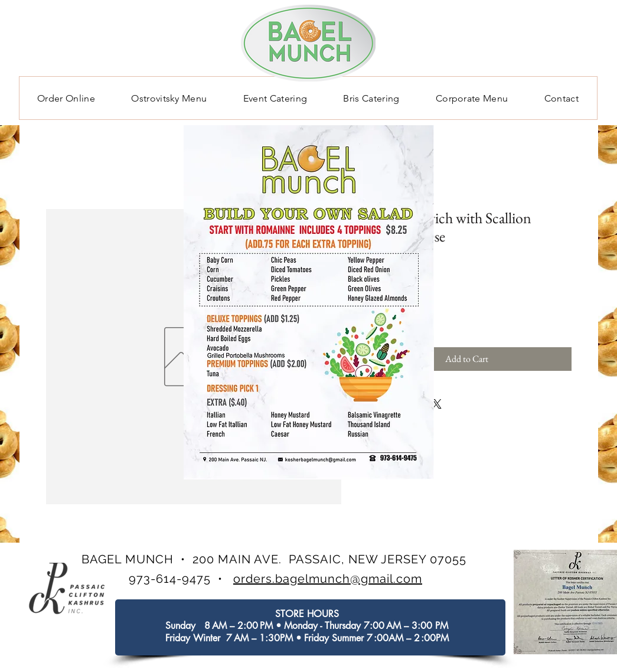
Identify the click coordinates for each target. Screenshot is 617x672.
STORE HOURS (307, 614)
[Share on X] (437, 404)
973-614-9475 (170, 579)
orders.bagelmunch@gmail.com (328, 579)
